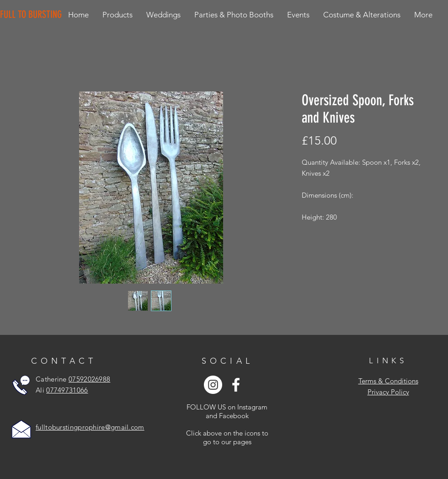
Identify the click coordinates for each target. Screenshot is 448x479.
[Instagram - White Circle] (213, 385)
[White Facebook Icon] (236, 385)
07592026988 (89, 379)
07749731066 (67, 390)
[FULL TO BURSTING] (33, 15)
